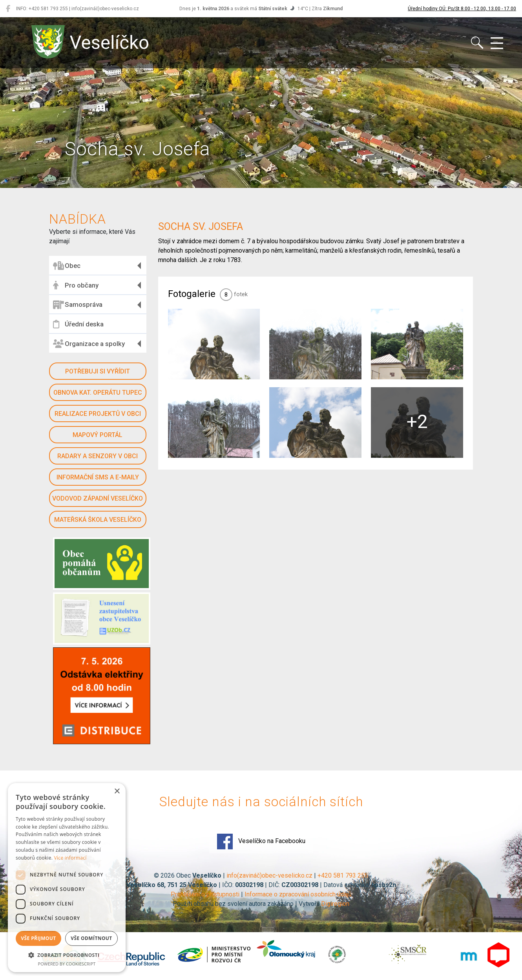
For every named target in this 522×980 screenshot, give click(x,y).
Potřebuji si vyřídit (98, 371)
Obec (67, 266)
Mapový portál (98, 435)
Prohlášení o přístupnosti (205, 894)
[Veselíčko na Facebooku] (8, 9)
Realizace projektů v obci (98, 414)
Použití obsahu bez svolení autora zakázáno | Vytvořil (247, 904)
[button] (67, 955)
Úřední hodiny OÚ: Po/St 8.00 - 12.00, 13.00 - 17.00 (462, 9)
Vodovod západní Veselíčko (98, 498)
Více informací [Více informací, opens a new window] (70, 858)
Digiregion (335, 904)
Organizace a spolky (89, 344)
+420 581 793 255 (343, 875)
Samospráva (78, 305)
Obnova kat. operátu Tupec (98, 393)
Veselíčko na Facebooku (261, 842)
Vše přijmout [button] (38, 938)
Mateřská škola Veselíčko (98, 520)
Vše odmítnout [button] (91, 938)
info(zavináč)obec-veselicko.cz (269, 875)
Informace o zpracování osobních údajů (298, 894)
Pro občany (76, 285)
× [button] (117, 791)
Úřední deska (78, 324)
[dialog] (67, 878)
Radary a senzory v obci (98, 456)
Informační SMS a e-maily (98, 477)
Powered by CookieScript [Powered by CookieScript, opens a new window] (67, 964)
